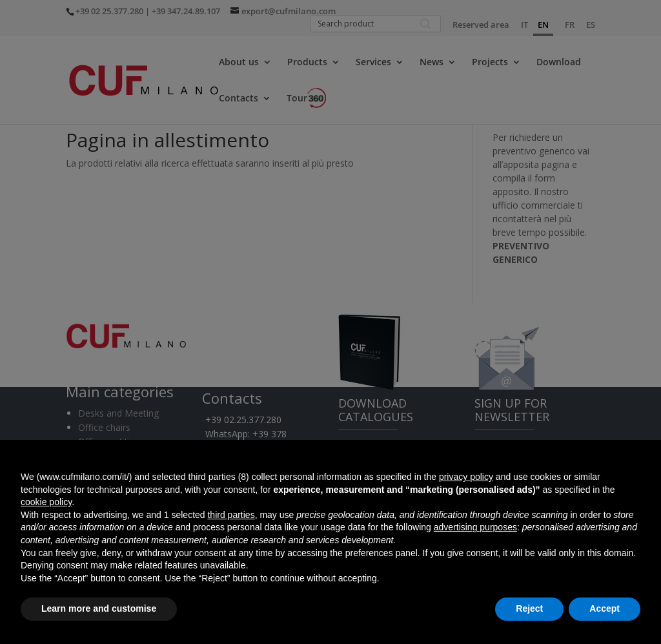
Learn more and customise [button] (99, 608)
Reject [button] (529, 608)
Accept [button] (605, 608)
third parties (231, 515)
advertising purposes (475, 527)
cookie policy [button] (46, 502)
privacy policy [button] (466, 477)
